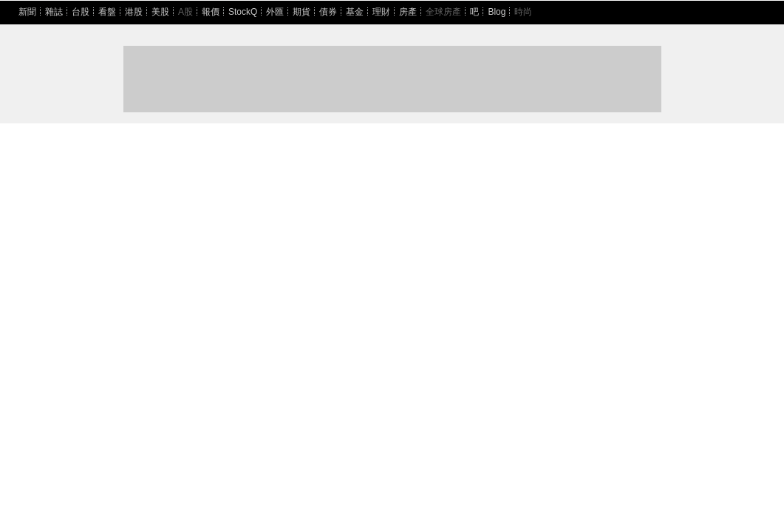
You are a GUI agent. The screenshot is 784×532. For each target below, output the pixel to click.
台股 (81, 12)
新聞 (27, 12)
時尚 (523, 12)
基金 (355, 12)
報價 (211, 12)
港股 (134, 12)
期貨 (301, 12)
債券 (328, 12)
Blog (497, 12)
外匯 (275, 12)
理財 (381, 12)
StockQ (243, 12)
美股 (160, 12)
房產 (408, 12)
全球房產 (443, 12)
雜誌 (54, 12)
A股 (185, 12)
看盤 (107, 12)
